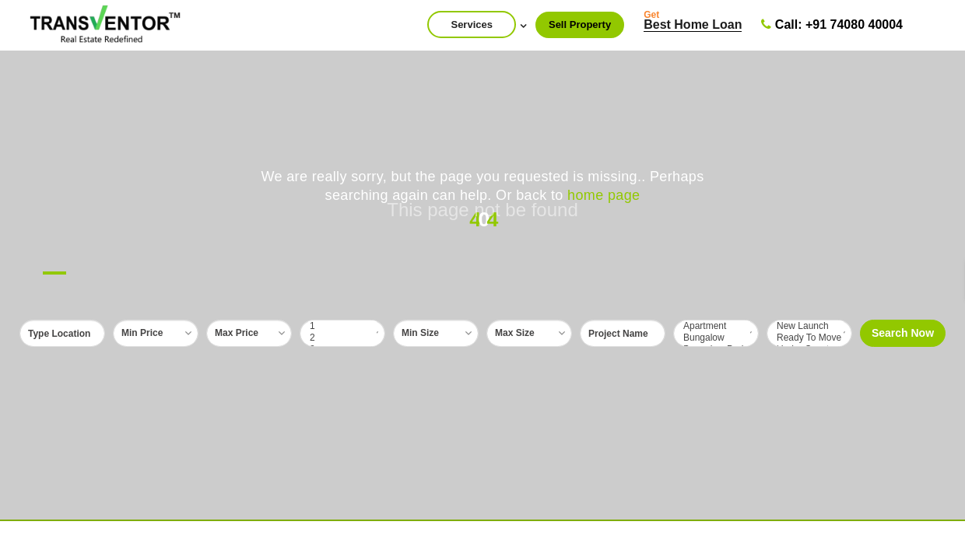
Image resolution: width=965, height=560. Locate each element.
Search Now (903, 333)
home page (604, 195)
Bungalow (716, 338)
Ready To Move (809, 338)
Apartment (716, 326)
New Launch (809, 326)
